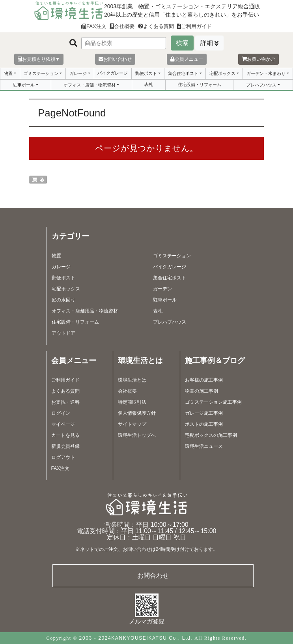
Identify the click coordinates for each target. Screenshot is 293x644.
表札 (149, 84)
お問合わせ (153, 576)
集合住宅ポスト (183, 73)
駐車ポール (24, 85)
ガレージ (78, 73)
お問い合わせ (115, 59)
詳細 (207, 43)
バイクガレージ (113, 73)
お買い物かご (258, 59)
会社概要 (122, 26)
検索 (182, 43)
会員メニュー (187, 59)
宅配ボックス (222, 73)
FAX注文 (94, 26)
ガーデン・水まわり (266, 73)
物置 (8, 73)
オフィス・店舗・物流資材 (90, 85)
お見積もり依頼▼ (39, 59)
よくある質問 (156, 26)
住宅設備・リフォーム (200, 84)
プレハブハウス (261, 85)
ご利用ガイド (194, 26)
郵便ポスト (146, 73)
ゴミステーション (41, 73)
